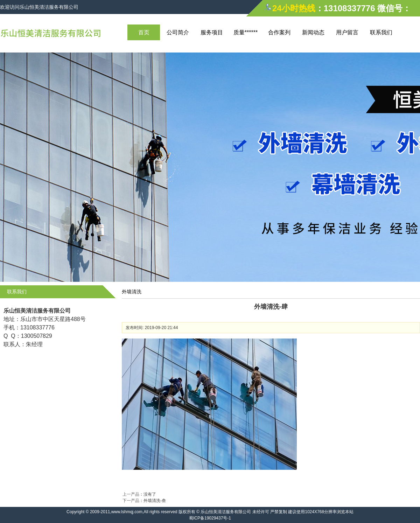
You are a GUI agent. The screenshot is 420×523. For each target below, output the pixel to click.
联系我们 (381, 32)
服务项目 (212, 32)
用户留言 (347, 32)
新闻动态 (313, 32)
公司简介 (178, 32)
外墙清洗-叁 (155, 501)
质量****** (246, 32)
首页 (144, 32)
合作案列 (279, 32)
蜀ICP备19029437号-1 (210, 518)
